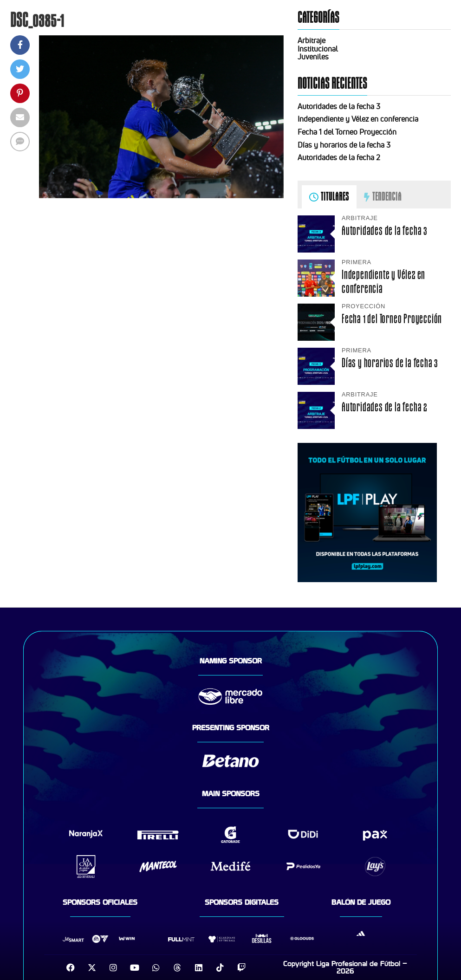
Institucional (318, 49)
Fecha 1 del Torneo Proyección (347, 132)
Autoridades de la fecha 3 (339, 106)
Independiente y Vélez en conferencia (358, 119)
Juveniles (313, 57)
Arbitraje (312, 40)
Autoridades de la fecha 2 (339, 157)
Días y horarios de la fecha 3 (344, 145)
